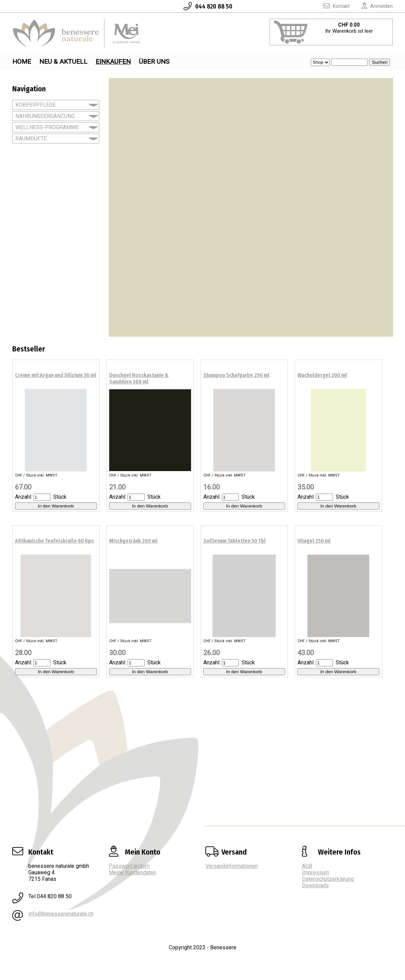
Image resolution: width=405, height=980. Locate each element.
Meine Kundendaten (133, 872)
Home (22, 62)
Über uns (154, 62)
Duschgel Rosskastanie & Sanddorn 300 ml (139, 378)
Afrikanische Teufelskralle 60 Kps (54, 541)
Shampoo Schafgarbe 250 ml (236, 375)
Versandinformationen (232, 866)
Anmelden (372, 6)
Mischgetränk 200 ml (133, 541)
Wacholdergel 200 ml (322, 375)
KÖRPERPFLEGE (35, 105)
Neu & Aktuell (63, 62)
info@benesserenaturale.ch (61, 914)
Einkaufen (113, 62)
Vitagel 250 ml (314, 541)
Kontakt (332, 6)
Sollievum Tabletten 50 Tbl (235, 541)
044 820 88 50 (202, 6)
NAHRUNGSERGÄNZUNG (45, 116)
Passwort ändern (129, 866)
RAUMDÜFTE (31, 139)
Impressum (316, 872)
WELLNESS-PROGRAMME (47, 127)
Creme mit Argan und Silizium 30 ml (56, 375)
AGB (307, 866)
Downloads (315, 885)
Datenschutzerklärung (328, 879)
